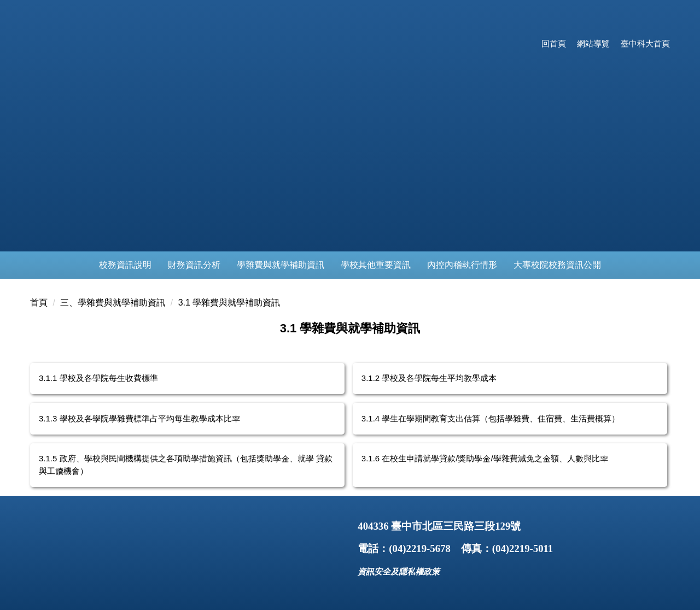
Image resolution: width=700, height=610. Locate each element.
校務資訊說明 (125, 265)
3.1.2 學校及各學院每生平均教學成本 (429, 378)
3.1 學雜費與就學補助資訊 (229, 303)
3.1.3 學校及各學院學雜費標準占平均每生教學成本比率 (139, 418)
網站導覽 (593, 43)
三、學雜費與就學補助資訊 (113, 303)
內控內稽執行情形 (462, 265)
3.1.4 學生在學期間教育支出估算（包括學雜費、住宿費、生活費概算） (491, 418)
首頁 (39, 303)
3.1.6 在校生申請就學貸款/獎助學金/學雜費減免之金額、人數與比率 (485, 458)
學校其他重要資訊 (376, 265)
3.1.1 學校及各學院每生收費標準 (98, 378)
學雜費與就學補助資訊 (281, 265)
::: (527, 43)
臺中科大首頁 (645, 43)
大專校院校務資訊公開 (557, 265)
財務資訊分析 (194, 265)
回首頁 (554, 43)
